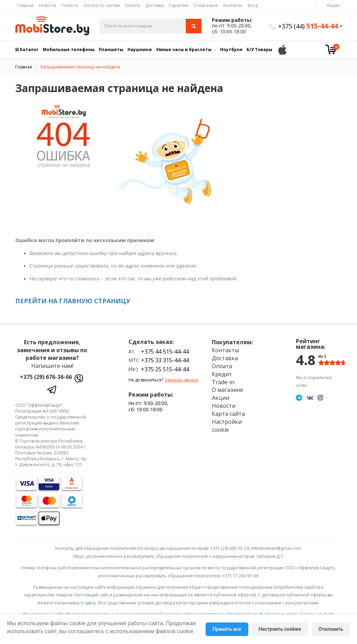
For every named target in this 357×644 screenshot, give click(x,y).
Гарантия (179, 5)
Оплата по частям (102, 5)
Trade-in (70, 5)
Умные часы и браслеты (184, 49)
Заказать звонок (181, 380)
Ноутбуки (231, 49)
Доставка (155, 5)
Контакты (233, 5)
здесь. (91, 603)
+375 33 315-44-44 (165, 360)
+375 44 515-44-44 (165, 352)
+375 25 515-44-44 (165, 369)
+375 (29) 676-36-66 (46, 377)
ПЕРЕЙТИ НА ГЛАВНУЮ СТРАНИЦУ (73, 301)
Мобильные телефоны (69, 49)
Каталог (27, 49)
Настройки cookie (227, 426)
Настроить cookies (280, 629)
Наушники (140, 49)
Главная (25, 5)
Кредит (222, 374)
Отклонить (331, 629)
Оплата (132, 5)
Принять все (227, 629)
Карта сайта (228, 414)
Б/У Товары (259, 49)
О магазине (206, 5)
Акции (333, 5)
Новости (48, 5)
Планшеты (111, 49)
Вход (253, 5)
